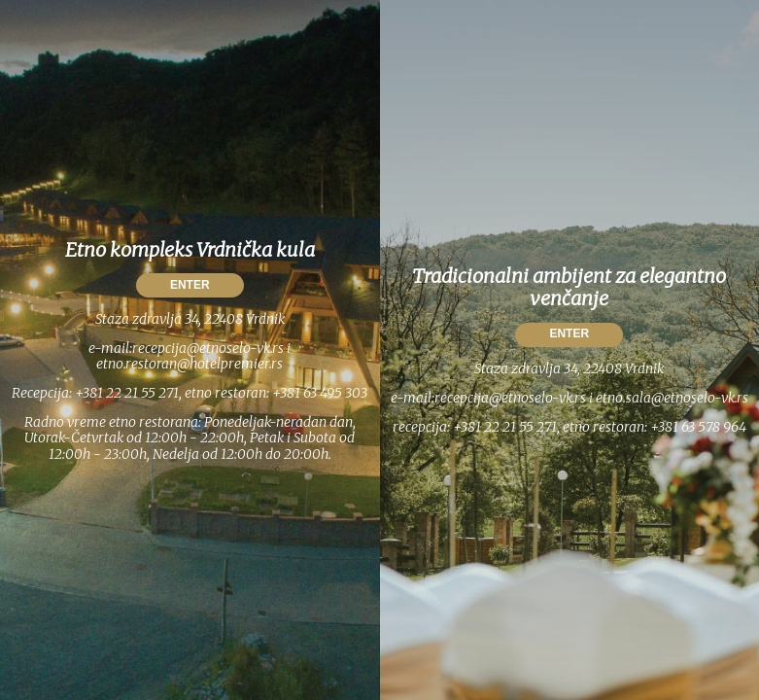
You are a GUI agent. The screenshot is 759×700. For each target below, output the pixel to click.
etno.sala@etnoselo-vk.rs (672, 398)
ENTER (190, 285)
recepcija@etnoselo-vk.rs (208, 348)
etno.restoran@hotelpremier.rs (190, 364)
